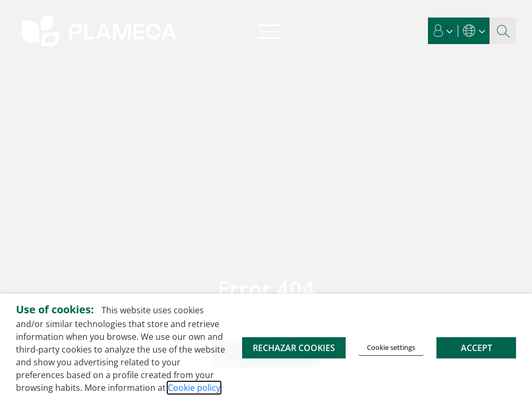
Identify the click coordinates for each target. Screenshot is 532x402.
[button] (443, 31)
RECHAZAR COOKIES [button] (294, 348)
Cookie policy (194, 388)
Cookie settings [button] (391, 347)
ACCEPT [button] (477, 348)
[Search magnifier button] (503, 31)
